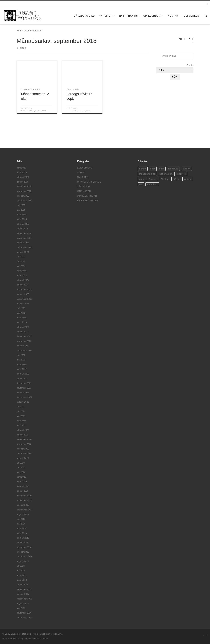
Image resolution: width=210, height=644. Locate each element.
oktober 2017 (23, 594)
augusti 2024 (23, 252)
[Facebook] (207, 4)
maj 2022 (21, 360)
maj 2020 (21, 472)
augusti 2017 (23, 603)
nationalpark (166, 174)
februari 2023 (23, 327)
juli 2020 (21, 463)
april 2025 (21, 215)
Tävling (165, 179)
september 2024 (24, 247)
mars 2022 (22, 369)
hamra (143, 169)
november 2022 (24, 341)
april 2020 (21, 477)
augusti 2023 (23, 304)
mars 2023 (22, 322)
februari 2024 (23, 280)
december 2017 (24, 589)
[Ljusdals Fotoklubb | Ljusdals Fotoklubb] (22, 15)
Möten (81, 172)
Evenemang (85, 168)
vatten (187, 179)
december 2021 (24, 383)
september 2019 (24, 510)
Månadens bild (147, 174)
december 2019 (24, 496)
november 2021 (24, 388)
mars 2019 (22, 533)
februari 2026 (23, 177)
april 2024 (21, 271)
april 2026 (21, 168)
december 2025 (24, 186)
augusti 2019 (23, 514)
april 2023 (21, 318)
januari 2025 (22, 229)
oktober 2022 (23, 346)
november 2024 (24, 238)
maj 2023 (21, 313)
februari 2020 (23, 486)
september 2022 (24, 350)
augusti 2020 (23, 458)
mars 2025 (22, 219)
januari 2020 (22, 491)
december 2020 (24, 439)
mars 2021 (22, 425)
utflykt (176, 179)
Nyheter (83, 177)
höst (153, 169)
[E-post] (204, 4)
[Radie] (175, 70)
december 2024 (24, 233)
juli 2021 (21, 407)
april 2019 (21, 528)
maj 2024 (21, 266)
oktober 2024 (23, 243)
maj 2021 (21, 416)
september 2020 (24, 453)
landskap (173, 169)
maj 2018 (21, 571)
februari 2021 (23, 430)
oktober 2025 (23, 196)
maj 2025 (21, 210)
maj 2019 (21, 524)
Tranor (153, 179)
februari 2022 (23, 374)
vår (141, 184)
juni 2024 (21, 261)
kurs (162, 169)
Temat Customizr (40, 639)
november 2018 (24, 547)
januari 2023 (22, 332)
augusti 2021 (23, 402)
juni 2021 (21, 411)
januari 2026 (22, 182)
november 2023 (24, 290)
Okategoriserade (89, 182)
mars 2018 (22, 580)
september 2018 (24, 556)
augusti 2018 (23, 561)
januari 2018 (22, 585)
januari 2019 (22, 542)
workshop (152, 184)
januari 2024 (22, 285)
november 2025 (24, 191)
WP (14, 639)
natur (142, 179)
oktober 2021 (23, 393)
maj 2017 (21, 608)
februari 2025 (23, 224)
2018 (26, 31)
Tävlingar (84, 186)
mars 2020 (22, 482)
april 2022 (21, 365)
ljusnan (186, 169)
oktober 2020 (23, 449)
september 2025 (24, 200)
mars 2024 (22, 275)
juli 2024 (21, 257)
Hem (19, 31)
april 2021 (21, 421)
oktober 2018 (23, 552)
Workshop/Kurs (88, 200)
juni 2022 (21, 355)
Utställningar (87, 196)
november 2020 (24, 444)
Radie (190, 65)
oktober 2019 (23, 505)
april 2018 (21, 575)
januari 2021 (22, 435)
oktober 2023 (23, 294)
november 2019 (24, 500)
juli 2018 (21, 566)
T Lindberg (28, 108)
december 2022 (24, 336)
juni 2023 (21, 308)
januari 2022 (22, 379)
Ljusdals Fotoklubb (21, 634)
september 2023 (24, 299)
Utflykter (84, 191)
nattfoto (182, 174)
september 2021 (24, 397)
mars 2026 (22, 172)
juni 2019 (21, 519)
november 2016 (24, 613)
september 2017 (24, 599)
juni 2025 (21, 205)
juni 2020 (21, 468)
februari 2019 (23, 538)
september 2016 (24, 617)
